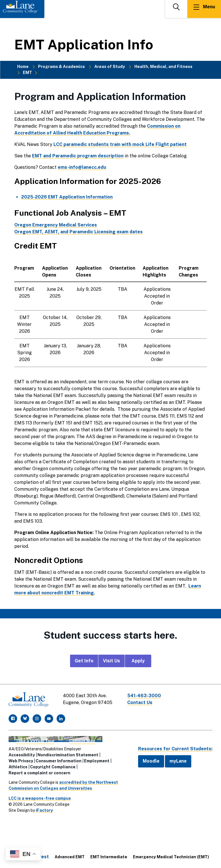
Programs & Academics (61, 67)
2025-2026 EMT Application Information (67, 197)
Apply (138, 661)
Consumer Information (59, 761)
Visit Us (112, 661)
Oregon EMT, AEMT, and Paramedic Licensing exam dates (78, 232)
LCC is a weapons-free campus (40, 798)
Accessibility (22, 755)
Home (23, 67)
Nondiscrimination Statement (68, 755)
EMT (27, 73)
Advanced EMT (70, 857)
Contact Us (140, 702)
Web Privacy (21, 761)
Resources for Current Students (175, 749)
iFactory (44, 810)
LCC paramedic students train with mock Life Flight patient (120, 144)
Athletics (18, 767)
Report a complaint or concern (39, 773)
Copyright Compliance (53, 767)
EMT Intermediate (109, 857)
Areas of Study (110, 67)
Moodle (151, 761)
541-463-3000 (144, 696)
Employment (97, 761)
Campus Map (82, 741)
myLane (178, 761)
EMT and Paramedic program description (78, 156)
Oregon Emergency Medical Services (56, 225)
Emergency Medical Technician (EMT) (171, 857)
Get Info (84, 661)
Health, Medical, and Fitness (163, 67)
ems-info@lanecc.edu (82, 167)
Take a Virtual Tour (35, 741)
